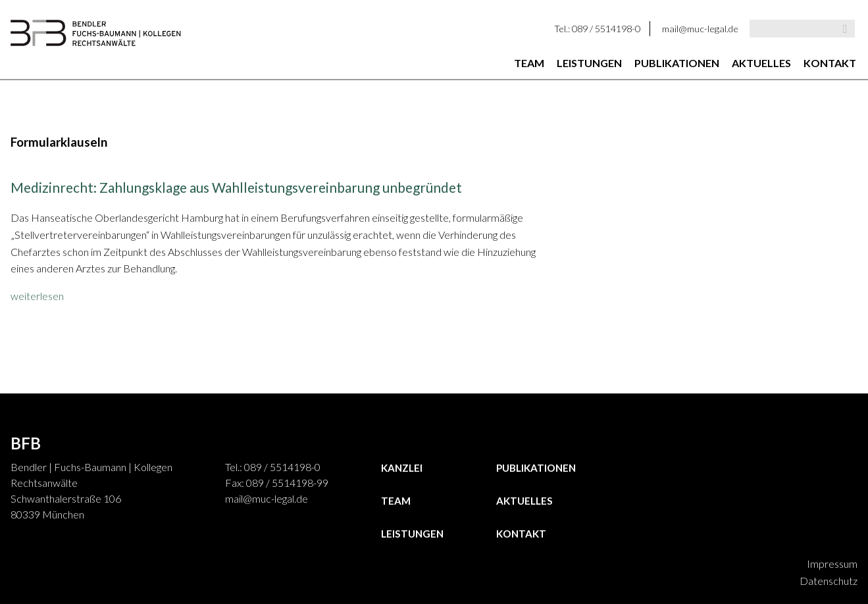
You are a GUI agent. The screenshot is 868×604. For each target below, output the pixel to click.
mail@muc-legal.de (700, 29)
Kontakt (830, 63)
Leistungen (589, 63)
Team (529, 63)
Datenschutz (829, 581)
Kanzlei (402, 468)
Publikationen (677, 63)
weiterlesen (37, 296)
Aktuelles (761, 63)
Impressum (832, 564)
